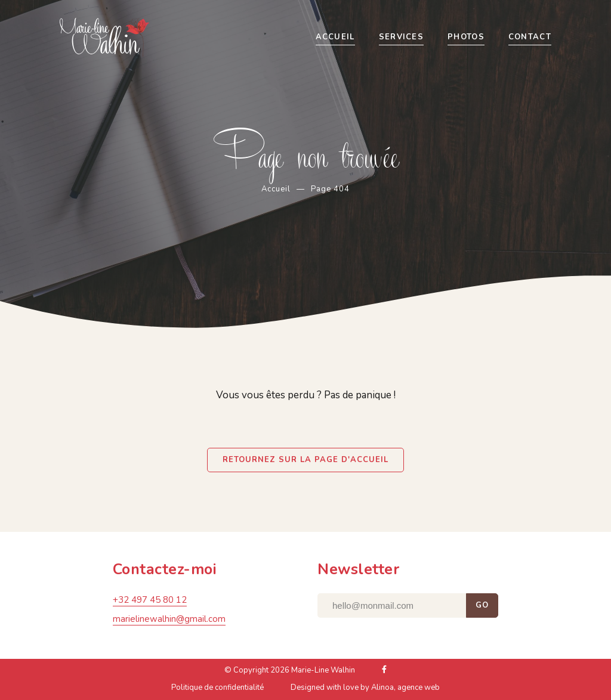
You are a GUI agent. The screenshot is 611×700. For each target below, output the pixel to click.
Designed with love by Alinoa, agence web (365, 690)
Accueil (276, 189)
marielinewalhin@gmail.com (169, 622)
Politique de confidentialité (217, 690)
